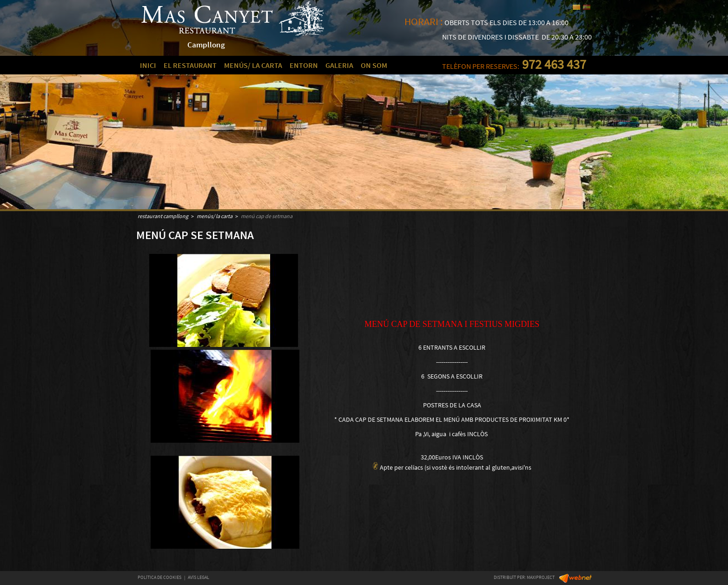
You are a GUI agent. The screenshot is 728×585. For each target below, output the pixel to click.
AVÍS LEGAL (199, 577)
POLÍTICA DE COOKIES (159, 577)
